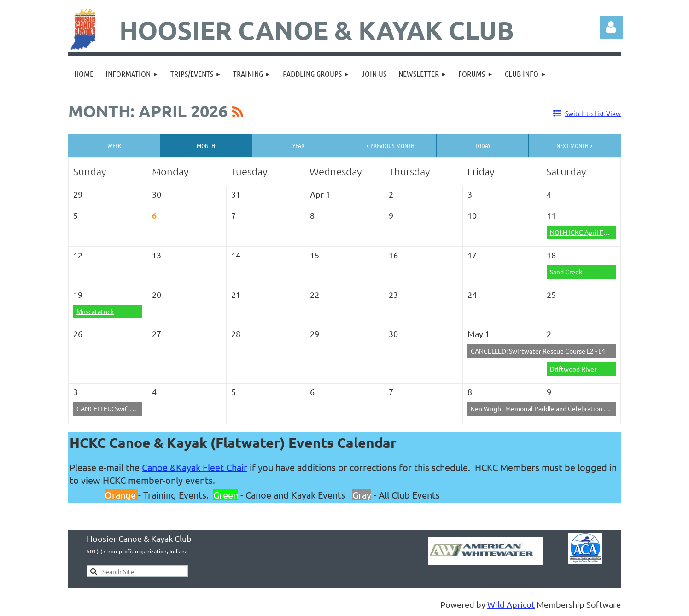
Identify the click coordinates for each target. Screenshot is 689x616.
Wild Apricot (511, 604)
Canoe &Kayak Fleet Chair (195, 467)
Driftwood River (573, 369)
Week (114, 145)
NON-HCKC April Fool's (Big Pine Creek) (608, 232)
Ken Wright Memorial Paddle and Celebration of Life (546, 408)
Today (483, 145)
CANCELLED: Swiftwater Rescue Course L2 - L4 (538, 351)
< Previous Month (390, 145)
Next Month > (575, 145)
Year (298, 145)
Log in (611, 27)
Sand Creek (566, 272)
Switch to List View (593, 113)
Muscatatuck (95, 311)
